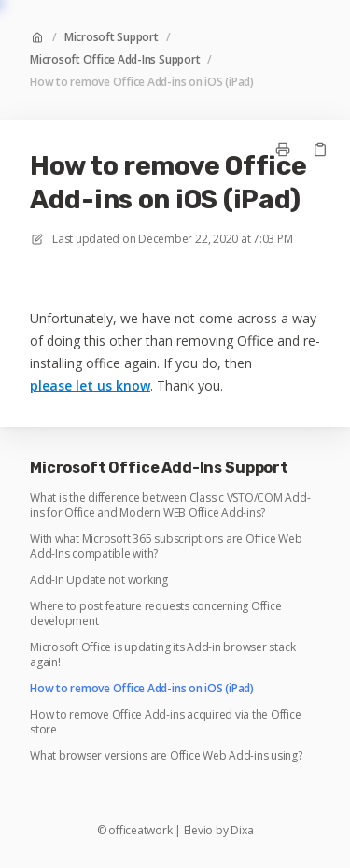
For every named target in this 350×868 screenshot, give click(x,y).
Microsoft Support (112, 37)
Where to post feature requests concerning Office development (155, 614)
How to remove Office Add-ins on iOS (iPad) (142, 82)
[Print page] (283, 149)
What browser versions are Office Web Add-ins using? (166, 756)
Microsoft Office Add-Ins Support (115, 60)
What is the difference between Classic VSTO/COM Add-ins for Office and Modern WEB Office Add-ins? (170, 505)
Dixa (242, 831)
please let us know (90, 385)
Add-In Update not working (99, 580)
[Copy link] (320, 149)
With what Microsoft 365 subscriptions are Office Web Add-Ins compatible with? (166, 547)
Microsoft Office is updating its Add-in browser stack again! (162, 655)
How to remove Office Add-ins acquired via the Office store (166, 722)
